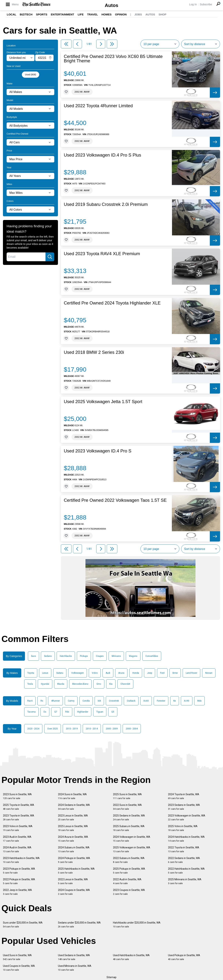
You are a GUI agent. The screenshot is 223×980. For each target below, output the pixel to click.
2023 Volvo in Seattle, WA (18, 828)
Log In (193, 4)
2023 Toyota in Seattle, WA (19, 817)
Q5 (113, 712)
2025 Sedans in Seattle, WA (129, 817)
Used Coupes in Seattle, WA (19, 968)
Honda (136, 673)
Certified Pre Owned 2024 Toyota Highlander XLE (112, 303)
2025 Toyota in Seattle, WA (19, 807)
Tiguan (100, 712)
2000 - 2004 (132, 729)
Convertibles (152, 656)
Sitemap (111, 977)
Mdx (199, 701)
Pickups (84, 656)
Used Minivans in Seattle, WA (75, 968)
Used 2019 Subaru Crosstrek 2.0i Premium (106, 204)
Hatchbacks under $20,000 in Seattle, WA (137, 925)
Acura (121, 673)
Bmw (175, 673)
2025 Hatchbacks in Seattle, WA (76, 871)
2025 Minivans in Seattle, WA (185, 881)
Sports (42, 14)
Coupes (100, 656)
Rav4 (30, 701)
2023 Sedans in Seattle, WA (184, 807)
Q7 (56, 712)
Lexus (45, 673)
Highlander (83, 712)
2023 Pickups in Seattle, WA (19, 871)
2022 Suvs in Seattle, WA (127, 807)
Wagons (133, 656)
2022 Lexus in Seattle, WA (73, 881)
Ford (162, 673)
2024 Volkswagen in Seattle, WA (132, 839)
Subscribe (206, 4)
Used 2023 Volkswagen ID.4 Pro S (98, 451)
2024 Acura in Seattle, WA (73, 839)
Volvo (95, 673)
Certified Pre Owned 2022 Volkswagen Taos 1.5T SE (115, 500)
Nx (175, 701)
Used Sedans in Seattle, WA (74, 957)
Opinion (121, 14)
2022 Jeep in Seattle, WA (17, 892)
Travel (93, 14)
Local (12, 14)
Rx (42, 701)
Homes (106, 14)
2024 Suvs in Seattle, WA (72, 796)
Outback (131, 701)
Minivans (116, 656)
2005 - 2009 (112, 729)
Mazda (61, 684)
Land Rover (191, 673)
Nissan (209, 673)
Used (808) (31, 75)
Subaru (60, 673)
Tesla (30, 684)
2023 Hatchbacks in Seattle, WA (21, 860)
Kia (111, 684)
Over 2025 (53, 729)
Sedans (48, 656)
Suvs (33, 656)
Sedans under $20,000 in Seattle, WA (79, 925)
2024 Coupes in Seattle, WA (74, 892)
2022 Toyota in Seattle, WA (184, 849)
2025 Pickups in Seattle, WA (129, 871)
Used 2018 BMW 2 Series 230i (94, 352)
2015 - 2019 (72, 729)
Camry (71, 701)
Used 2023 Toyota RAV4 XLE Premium (102, 254)
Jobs (138, 14)
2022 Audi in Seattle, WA (127, 881)
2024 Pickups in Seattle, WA (74, 860)
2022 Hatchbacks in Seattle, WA (186, 871)
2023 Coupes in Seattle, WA (129, 892)
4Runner (55, 701)
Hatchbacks (66, 656)
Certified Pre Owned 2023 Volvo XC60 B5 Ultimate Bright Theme (113, 59)
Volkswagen (78, 673)
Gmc (99, 684)
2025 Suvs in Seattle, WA (127, 796)
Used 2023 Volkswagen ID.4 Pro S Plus (103, 155)
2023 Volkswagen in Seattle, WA (187, 817)
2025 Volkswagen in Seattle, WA (132, 849)
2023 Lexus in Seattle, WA (73, 817)
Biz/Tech (26, 14)
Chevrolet (125, 684)
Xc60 (146, 701)
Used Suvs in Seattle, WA (17, 957)
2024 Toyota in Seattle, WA (184, 796)
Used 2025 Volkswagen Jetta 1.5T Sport (103, 402)
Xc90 (187, 701)
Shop (162, 14)
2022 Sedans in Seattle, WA (184, 860)
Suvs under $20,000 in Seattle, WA (23, 925)
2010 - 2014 (92, 729)
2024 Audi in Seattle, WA (17, 849)
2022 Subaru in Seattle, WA (129, 860)
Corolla (86, 701)
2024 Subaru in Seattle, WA (74, 849)
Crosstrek (114, 701)
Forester (161, 701)
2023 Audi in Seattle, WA (17, 839)
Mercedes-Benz (80, 684)
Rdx (67, 712)
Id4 (99, 701)
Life (81, 14)
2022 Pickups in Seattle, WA (19, 881)
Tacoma (31, 712)
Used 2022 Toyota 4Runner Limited (98, 106)
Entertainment (62, 14)
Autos (111, 5)
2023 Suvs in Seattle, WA (17, 796)
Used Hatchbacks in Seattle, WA (131, 957)
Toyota (31, 673)
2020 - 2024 (33, 729)
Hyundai (45, 684)
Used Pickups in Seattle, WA (184, 957)
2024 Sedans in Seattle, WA (74, 807)
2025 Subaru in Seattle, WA (129, 828)
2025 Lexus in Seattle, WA (73, 828)
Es (45, 712)
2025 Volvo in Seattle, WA (183, 828)
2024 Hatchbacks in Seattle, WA (186, 839)
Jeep (150, 673)
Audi (108, 673)
